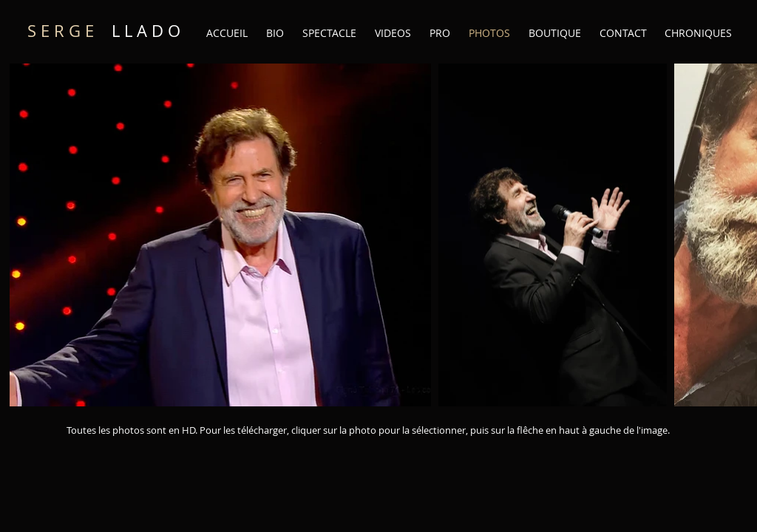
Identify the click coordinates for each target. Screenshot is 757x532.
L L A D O (104, 31)
